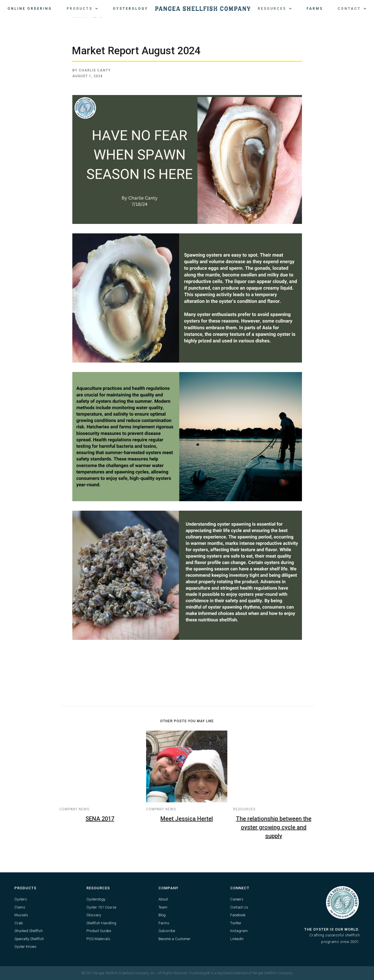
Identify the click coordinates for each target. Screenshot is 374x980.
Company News (74, 809)
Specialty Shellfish (29, 939)
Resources (244, 809)
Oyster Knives (25, 947)
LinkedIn (237, 939)
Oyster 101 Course (101, 907)
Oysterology (130, 9)
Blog (162, 915)
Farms (315, 9)
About (163, 899)
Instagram (239, 931)
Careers (237, 899)
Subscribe (167, 931)
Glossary (94, 915)
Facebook (238, 915)
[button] (82, 9)
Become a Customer (175, 939)
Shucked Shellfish (29, 931)
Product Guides (99, 931)
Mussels (21, 915)
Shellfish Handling (101, 923)
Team (163, 907)
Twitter (236, 923)
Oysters (21, 899)
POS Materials (98, 939)
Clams (20, 907)
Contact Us (239, 907)
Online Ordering (30, 9)
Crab (19, 923)
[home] (203, 9)
